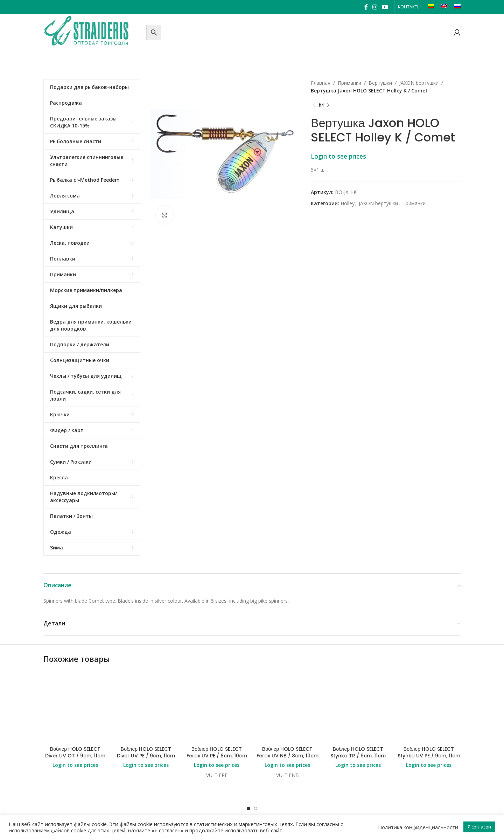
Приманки (349, 83)
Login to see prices (338, 156)
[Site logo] (93, 32)
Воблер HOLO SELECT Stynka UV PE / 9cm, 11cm (429, 696)
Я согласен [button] (479, 827)
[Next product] (328, 105)
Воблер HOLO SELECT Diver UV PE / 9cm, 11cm (146, 696)
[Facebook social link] (366, 7)
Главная (321, 83)
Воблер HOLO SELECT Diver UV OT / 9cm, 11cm (75, 696)
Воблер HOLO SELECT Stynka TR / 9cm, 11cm (358, 696)
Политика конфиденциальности (418, 827)
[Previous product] (314, 105)
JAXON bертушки (419, 83)
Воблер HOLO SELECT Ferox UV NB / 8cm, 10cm (288, 696)
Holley (348, 203)
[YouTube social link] (385, 7)
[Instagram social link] (375, 7)
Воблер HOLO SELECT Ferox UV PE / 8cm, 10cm (217, 696)
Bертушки (380, 83)
